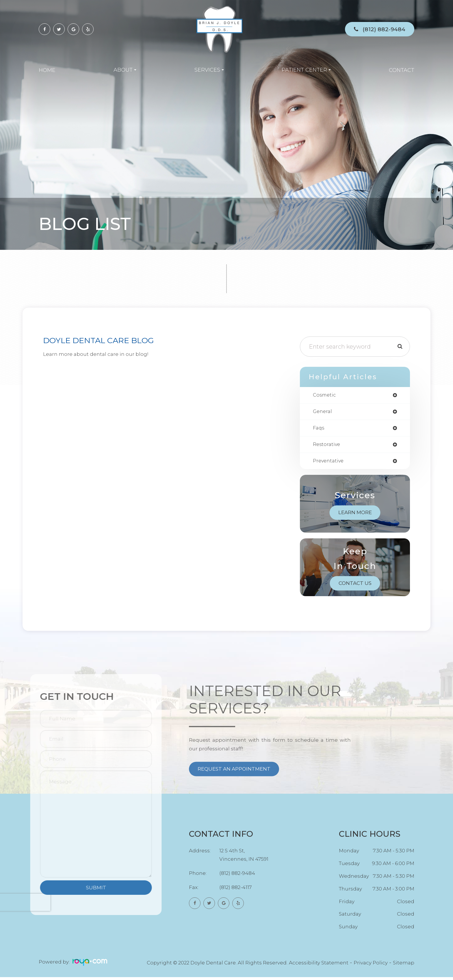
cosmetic (325, 395)
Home (47, 70)
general (323, 412)
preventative (330, 464)
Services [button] (209, 70)
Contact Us (355, 586)
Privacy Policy (371, 966)
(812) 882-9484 (384, 29)
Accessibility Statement (319, 966)
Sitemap (404, 966)
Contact (402, 70)
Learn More (355, 515)
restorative (327, 447)
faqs (319, 429)
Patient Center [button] (306, 70)
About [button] (125, 70)
